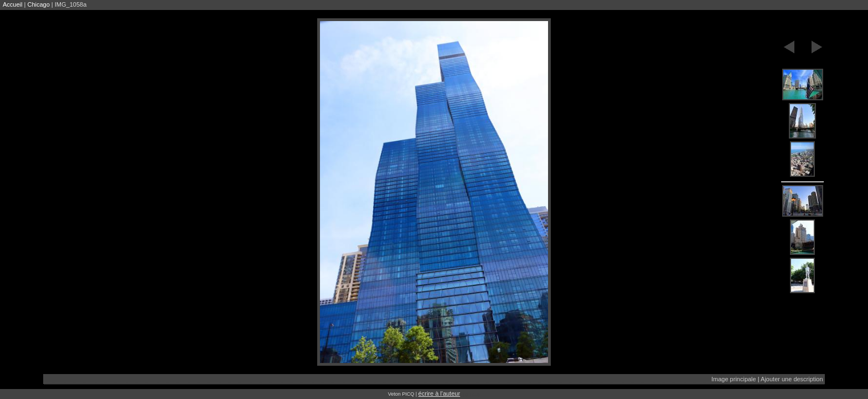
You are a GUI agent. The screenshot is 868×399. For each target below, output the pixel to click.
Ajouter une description (792, 379)
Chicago (38, 4)
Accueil (12, 4)
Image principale (734, 379)
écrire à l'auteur (439, 393)
